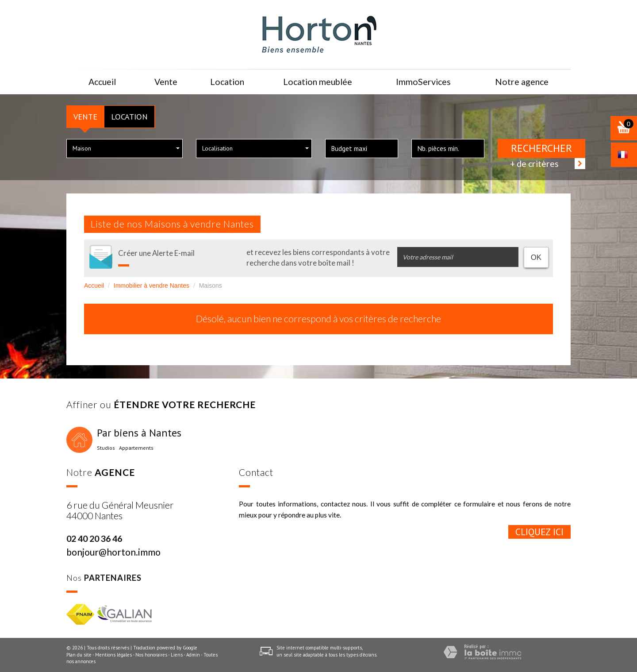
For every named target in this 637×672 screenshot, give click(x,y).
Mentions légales (113, 655)
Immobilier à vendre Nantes (152, 286)
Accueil (103, 82)
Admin (193, 655)
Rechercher (541, 148)
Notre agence (521, 82)
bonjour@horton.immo (113, 552)
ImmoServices (422, 82)
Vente (85, 116)
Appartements (136, 448)
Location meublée (316, 82)
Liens (177, 655)
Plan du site (79, 655)
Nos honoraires (151, 655)
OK (536, 257)
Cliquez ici (539, 532)
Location (129, 116)
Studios (106, 448)
